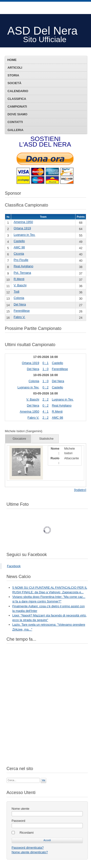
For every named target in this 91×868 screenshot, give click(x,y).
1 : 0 (45, 369)
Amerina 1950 (23, 222)
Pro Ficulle (21, 260)
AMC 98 (19, 247)
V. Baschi (20, 285)
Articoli (15, 68)
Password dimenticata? (28, 848)
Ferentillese (22, 311)
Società (14, 83)
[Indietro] (80, 490)
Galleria (15, 130)
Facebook (14, 566)
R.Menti (19, 279)
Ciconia (19, 254)
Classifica (17, 99)
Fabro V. (19, 317)
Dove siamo (17, 114)
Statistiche (46, 439)
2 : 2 (45, 399)
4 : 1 (45, 412)
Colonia (19, 298)
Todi (16, 292)
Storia (13, 75)
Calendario (18, 91)
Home (12, 60)
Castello (19, 241)
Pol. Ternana (22, 273)
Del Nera (20, 304)
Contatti (15, 122)
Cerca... (7, 777)
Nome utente (21, 809)
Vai (43, 780)
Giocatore (19, 439)
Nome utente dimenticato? (30, 852)
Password (18, 821)
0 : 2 (45, 387)
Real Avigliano (23, 266)
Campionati (17, 107)
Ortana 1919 (22, 228)
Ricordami (27, 833)
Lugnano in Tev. (24, 235)
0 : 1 (45, 363)
